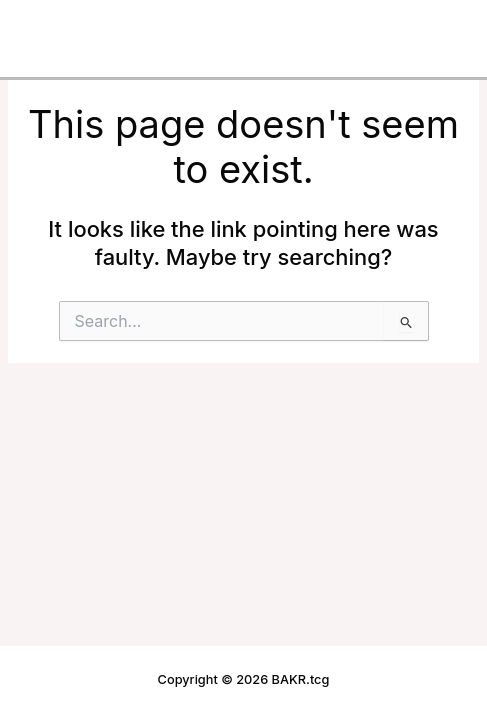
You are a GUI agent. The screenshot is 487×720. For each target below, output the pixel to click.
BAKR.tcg (67, 25)
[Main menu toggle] (441, 26)
